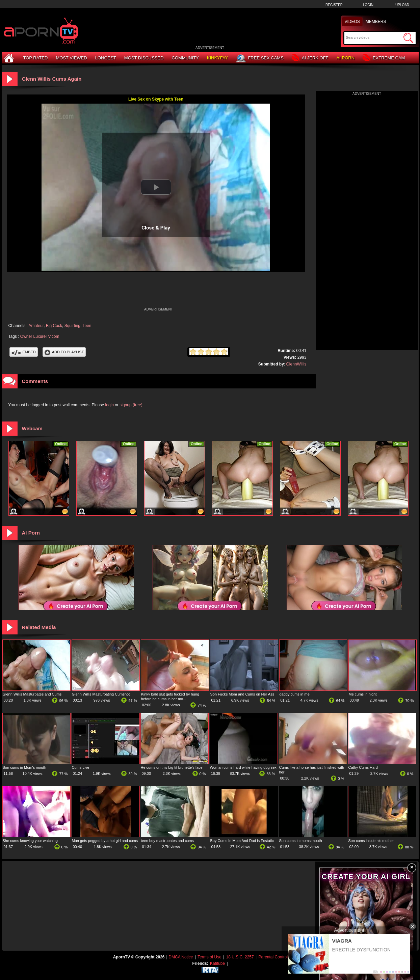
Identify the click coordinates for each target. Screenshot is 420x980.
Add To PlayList (64, 352)
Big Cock (54, 326)
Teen (87, 326)
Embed (24, 352)
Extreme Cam (384, 58)
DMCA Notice (181, 957)
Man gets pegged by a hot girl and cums (105, 841)
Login (368, 5)
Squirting (72, 326)
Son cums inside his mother (371, 841)
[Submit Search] (408, 38)
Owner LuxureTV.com (40, 336)
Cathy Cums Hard (363, 767)
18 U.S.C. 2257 (240, 957)
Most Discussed (144, 58)
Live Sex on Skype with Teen (156, 99)
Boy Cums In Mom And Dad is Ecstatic (242, 841)
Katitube (217, 963)
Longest (106, 58)
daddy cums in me (295, 694)
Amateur (36, 326)
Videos (352, 22)
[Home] (10, 58)
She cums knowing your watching (30, 841)
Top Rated (36, 58)
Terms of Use (209, 957)
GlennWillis (296, 364)
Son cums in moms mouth (301, 841)
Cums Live (81, 767)
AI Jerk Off (310, 58)
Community (185, 58)
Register (334, 5)
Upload (402, 5)
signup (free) (131, 405)
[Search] (374, 37)
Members (376, 22)
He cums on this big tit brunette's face (172, 767)
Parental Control (273, 957)
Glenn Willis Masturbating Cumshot (101, 694)
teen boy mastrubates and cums (168, 841)
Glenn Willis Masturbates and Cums (32, 694)
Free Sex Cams (260, 58)
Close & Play (156, 228)
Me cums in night (363, 694)
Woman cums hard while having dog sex (243, 767)
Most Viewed (71, 58)
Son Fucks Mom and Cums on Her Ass (242, 694)
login (110, 405)
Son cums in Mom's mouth (24, 767)
